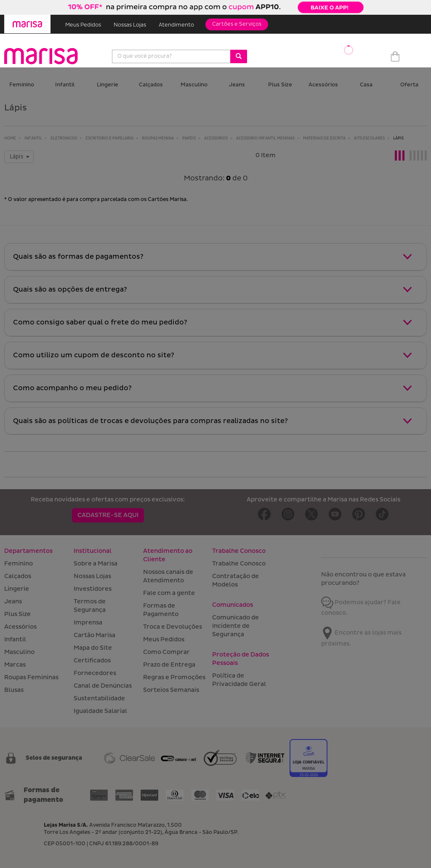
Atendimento (176, 25)
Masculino (194, 85)
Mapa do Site (93, 648)
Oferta (409, 85)
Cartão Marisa (94, 635)
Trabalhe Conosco (239, 564)
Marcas (15, 665)
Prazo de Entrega (169, 665)
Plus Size (280, 85)
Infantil (65, 85)
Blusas (14, 690)
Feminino (22, 85)
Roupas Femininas (31, 677)
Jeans (237, 85)
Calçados (151, 85)
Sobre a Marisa (96, 564)
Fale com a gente (169, 593)
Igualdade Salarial (100, 711)
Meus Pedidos (83, 25)
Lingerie (108, 85)
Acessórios (323, 85)
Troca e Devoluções (173, 627)
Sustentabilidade (99, 698)
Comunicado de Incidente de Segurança (235, 626)
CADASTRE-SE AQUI (108, 515)
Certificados (92, 660)
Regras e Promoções (174, 677)
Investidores (93, 589)
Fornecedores (95, 673)
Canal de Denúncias (103, 686)
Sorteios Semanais (171, 690)
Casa (366, 85)
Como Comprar (166, 652)
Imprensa (88, 623)
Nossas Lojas (130, 25)
